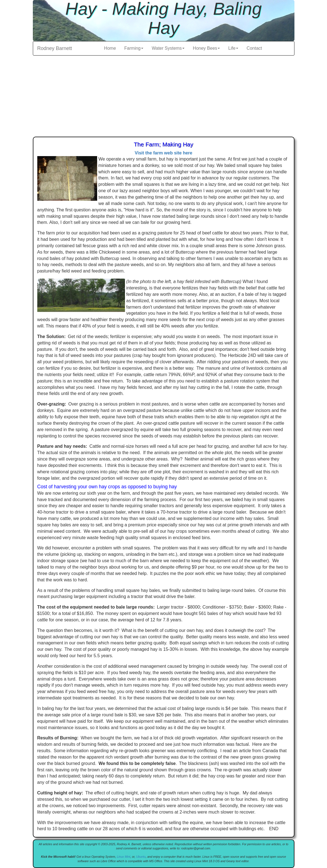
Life (233, 48)
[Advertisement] (164, 97)
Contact (254, 48)
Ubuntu (141, 857)
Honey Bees (206, 48)
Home (110, 48)
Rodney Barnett (55, 48)
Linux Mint (124, 857)
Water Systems (168, 48)
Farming (134, 48)
